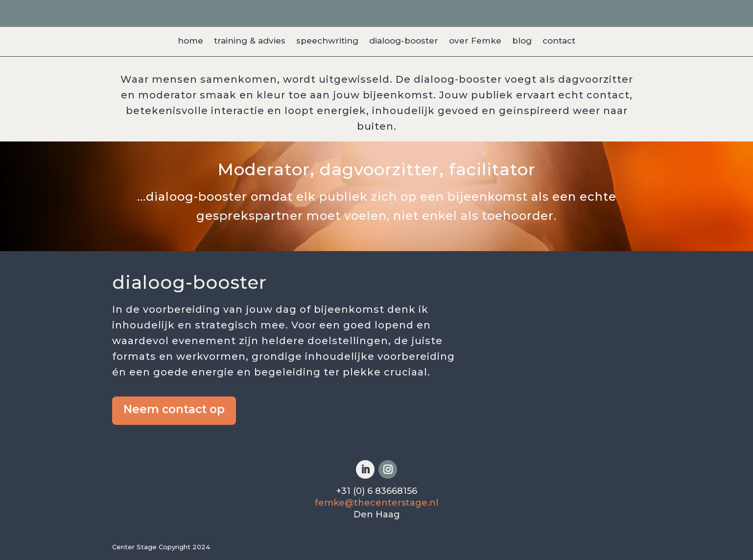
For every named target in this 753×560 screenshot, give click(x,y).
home (190, 41)
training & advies (250, 41)
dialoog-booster (404, 41)
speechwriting (327, 41)
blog (522, 41)
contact (559, 41)
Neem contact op (174, 409)
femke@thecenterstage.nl (376, 503)
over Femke (475, 41)
